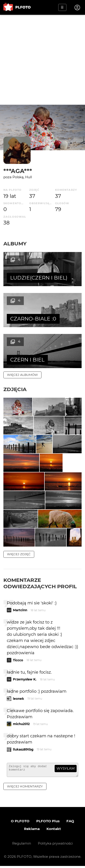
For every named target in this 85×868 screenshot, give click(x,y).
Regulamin (22, 845)
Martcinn (20, 610)
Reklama (32, 831)
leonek (18, 699)
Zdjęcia (15, 389)
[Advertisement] (42, 60)
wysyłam (66, 768)
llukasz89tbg (23, 749)
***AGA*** (18, 171)
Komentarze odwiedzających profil (40, 583)
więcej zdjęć (19, 554)
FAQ (70, 823)
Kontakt (54, 831)
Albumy (15, 244)
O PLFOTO (20, 823)
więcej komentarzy (25, 788)
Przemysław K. (25, 679)
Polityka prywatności (55, 845)
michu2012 (21, 724)
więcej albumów (22, 375)
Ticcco (18, 660)
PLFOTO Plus (48, 823)
